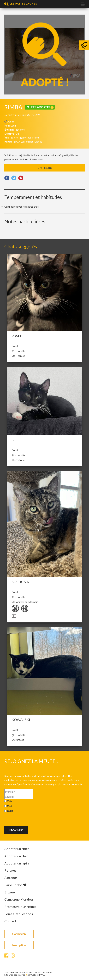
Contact (10, 921)
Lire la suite (44, 168)
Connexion (19, 934)
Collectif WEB (38, 975)
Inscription (19, 945)
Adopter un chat (16, 856)
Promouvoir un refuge (20, 907)
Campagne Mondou (19, 899)
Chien (10, 801)
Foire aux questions (19, 914)
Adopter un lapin (17, 863)
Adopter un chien (17, 849)
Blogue (10, 892)
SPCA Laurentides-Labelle (28, 142)
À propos (11, 878)
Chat (10, 806)
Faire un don (15, 885)
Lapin (10, 811)
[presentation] (29, 820)
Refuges (10, 870)
